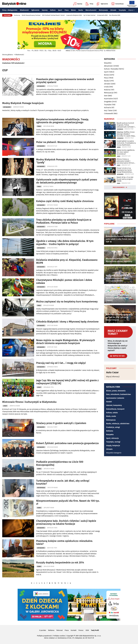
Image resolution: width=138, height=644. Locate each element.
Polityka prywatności (44, 636)
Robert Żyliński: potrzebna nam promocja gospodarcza (67, 443)
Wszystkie (108, 63)
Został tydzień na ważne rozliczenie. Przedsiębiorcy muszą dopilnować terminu (126, 143)
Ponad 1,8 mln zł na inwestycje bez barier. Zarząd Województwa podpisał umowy (124, 170)
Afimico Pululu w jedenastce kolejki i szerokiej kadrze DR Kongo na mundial (126, 161)
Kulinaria (108, 108)
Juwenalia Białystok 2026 (74, 15)
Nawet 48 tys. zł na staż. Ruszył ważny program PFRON (125, 179)
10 (55, 583)
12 (62, 583)
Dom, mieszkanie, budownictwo (118, 394)
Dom (106, 96)
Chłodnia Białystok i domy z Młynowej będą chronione (67, 322)
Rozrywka (110, 434)
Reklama (110, 431)
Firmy (89, 4)
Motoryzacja (103, 10)
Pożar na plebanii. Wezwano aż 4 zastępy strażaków (66, 142)
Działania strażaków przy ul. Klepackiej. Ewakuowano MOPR (67, 261)
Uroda (106, 87)
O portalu (43, 630)
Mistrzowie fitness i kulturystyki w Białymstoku (29, 402)
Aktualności (41, 86)
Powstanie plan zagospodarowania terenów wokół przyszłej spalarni (65, 81)
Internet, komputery (114, 405)
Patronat (60, 630)
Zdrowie (113, 10)
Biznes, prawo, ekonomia (116, 391)
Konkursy (17, 15)
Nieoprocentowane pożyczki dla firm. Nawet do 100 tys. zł (68, 502)
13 (65, 583)
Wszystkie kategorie (114, 453)
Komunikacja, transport (115, 409)
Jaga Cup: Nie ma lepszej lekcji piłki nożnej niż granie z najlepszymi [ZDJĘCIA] (67, 382)
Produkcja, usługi (113, 427)
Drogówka (108, 102)
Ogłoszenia (102, 4)
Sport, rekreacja (112, 438)
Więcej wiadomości (119, 187)
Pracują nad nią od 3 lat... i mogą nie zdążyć (61, 363)
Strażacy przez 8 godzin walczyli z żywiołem (61, 423)
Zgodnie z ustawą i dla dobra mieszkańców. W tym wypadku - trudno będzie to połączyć (65, 243)
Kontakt (74, 630)
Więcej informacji (113, 377)
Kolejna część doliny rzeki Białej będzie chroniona (65, 201)
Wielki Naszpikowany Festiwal (31, 15)
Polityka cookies (59, 636)
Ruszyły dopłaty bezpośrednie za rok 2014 (60, 563)
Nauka (81, 10)
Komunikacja (117, 4)
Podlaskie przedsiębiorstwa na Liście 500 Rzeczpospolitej (60, 463)
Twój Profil (95, 630)
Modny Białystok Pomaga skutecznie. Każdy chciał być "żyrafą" (67, 161)
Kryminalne (108, 99)
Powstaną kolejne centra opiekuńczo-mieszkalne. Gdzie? (65, 543)
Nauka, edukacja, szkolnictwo (118, 424)
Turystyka (122, 10)
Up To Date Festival (89, 15)
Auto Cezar (112, 372)
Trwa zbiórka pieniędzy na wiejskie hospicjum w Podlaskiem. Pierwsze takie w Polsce (64, 221)
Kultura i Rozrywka (111, 69)
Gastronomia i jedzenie (115, 398)
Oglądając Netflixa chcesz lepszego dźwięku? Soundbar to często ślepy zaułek (126, 134)
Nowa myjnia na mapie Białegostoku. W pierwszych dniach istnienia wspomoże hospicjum (66, 342)
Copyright (70, 636)
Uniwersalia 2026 (102, 15)
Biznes (73, 10)
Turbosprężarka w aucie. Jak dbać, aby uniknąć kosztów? (63, 482)
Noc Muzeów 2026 (115, 15)
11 (58, 583)
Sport (60, 10)
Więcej (131, 10)
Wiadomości (24, 10)
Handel (109, 402)
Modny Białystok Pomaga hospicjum (23, 103)
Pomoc (81, 630)
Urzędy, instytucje (113, 446)
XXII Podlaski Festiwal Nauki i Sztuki (53, 15)
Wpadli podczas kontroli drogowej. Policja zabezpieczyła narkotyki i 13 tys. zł (126, 125)
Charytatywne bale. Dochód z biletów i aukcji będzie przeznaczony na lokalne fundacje (66, 522)
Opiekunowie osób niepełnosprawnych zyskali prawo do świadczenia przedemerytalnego (67, 181)
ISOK (87, 630)
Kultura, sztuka (112, 413)
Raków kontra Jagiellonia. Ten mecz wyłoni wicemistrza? (126, 152)
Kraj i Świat (108, 111)
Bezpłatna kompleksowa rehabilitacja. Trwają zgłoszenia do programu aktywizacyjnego (62, 121)
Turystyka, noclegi (113, 442)
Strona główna (7, 55)
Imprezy (78, 4)
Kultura (53, 10)
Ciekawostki (109, 113)
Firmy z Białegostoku (10, 10)
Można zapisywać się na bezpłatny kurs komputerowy (67, 302)
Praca (67, 10)
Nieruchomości (91, 10)
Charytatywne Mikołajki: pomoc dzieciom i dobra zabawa (64, 282)
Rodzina (107, 90)
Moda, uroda (111, 416)
